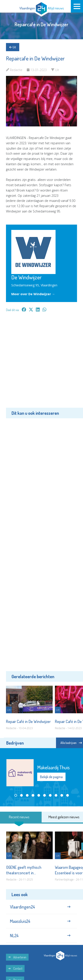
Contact (15, 968)
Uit (13, 47)
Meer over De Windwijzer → (33, 294)
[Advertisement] (41, 363)
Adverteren (17, 957)
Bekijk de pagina (51, 777)
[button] (16, 795)
